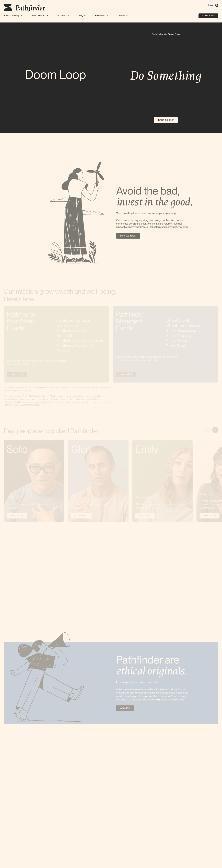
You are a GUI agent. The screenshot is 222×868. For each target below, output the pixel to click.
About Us (125, 709)
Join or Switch (208, 16)
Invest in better (166, 120)
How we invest (128, 236)
